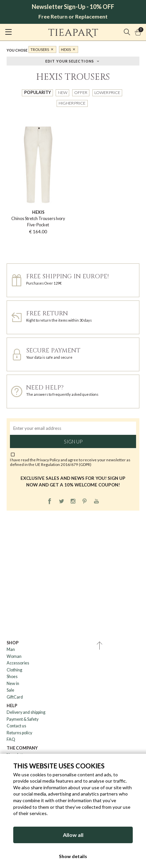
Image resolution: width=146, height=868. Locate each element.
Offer (81, 92)
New (63, 92)
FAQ (11, 739)
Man (11, 649)
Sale (10, 690)
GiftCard (15, 697)
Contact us (16, 726)
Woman (14, 656)
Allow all (73, 835)
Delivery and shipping (26, 712)
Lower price (107, 92)
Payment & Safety (23, 719)
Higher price (72, 103)
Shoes (12, 677)
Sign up (73, 441)
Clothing (14, 670)
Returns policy (19, 733)
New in (13, 684)
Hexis (66, 49)
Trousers (40, 49)
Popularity (38, 92)
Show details (73, 856)
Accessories (18, 663)
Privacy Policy (48, 460)
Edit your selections (70, 61)
